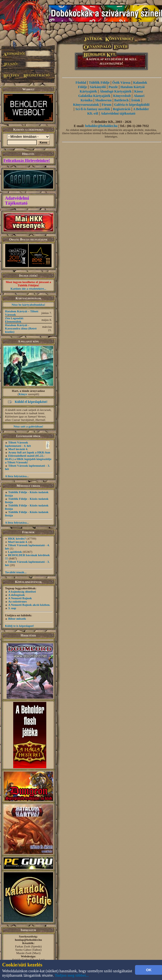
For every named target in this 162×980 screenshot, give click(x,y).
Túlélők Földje (99, 83)
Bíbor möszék (17, 619)
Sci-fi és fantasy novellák (93, 109)
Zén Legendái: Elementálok (14, 320)
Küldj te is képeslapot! (19, 626)
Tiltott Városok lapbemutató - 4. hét (18, 444)
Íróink (136, 100)
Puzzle (113, 87)
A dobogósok (17, 595)
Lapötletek (15, 552)
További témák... (16, 572)
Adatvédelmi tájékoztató (118, 113)
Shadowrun (103, 100)
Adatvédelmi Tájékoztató (17, 201)
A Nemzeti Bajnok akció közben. (29, 605)
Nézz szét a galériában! (28, 426)
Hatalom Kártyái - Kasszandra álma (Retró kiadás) (21, 328)
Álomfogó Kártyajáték (116, 91)
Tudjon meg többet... (72, 975)
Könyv (23, 394)
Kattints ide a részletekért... (28, 289)
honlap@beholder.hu (28, 940)
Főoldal (81, 83)
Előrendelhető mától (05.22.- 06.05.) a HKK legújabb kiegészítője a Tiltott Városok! (28, 459)
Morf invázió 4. (18, 449)
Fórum (106, 105)
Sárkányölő (98, 87)
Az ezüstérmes (18, 601)
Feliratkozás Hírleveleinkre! (27, 161)
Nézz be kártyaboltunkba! (28, 305)
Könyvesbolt (122, 96)
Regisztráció (122, 109)
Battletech (121, 100)
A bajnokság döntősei (22, 591)
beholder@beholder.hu (101, 126)
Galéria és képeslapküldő (132, 105)
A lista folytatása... (17, 476)
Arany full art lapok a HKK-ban (29, 452)
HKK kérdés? (17, 538)
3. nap (12, 608)
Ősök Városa (121, 83)
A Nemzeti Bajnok (20, 598)
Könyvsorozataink (86, 105)
